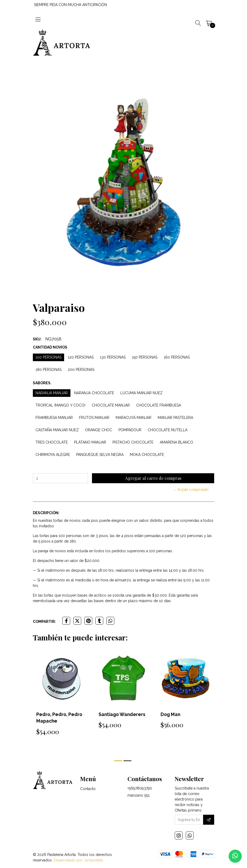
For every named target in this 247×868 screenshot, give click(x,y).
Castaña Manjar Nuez (57, 430)
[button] (118, 761)
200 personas (81, 370)
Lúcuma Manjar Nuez (141, 393)
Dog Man (171, 714)
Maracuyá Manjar (133, 418)
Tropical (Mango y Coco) (60, 405)
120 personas (81, 357)
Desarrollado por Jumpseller (78, 861)
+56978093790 (140, 789)
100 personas (48, 357)
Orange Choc (99, 430)
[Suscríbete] (209, 820)
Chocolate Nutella (168, 430)
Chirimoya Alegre (53, 455)
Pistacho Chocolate (133, 442)
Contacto (88, 790)
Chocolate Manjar (111, 405)
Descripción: (46, 513)
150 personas (145, 357)
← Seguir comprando (191, 489)
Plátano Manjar (90, 442)
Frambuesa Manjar (54, 418)
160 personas (177, 357)
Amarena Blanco (176, 442)
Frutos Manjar (94, 418)
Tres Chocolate (52, 442)
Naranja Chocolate (94, 393)
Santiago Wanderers (123, 714)
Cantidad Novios (50, 347)
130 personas (113, 357)
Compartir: (44, 622)
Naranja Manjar (52, 393)
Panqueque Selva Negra (100, 455)
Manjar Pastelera (175, 418)
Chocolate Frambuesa (159, 405)
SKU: (37, 339)
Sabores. (42, 383)
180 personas (48, 370)
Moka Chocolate (147, 455)
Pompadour (130, 430)
